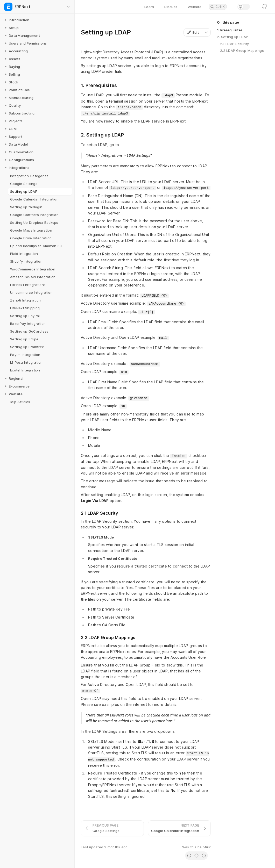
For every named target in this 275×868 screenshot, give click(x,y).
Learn (149, 7)
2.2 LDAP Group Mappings (242, 51)
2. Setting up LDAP (233, 37)
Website (195, 7)
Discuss (171, 7)
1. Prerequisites (230, 30)
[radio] (189, 856)
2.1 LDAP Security (234, 44)
